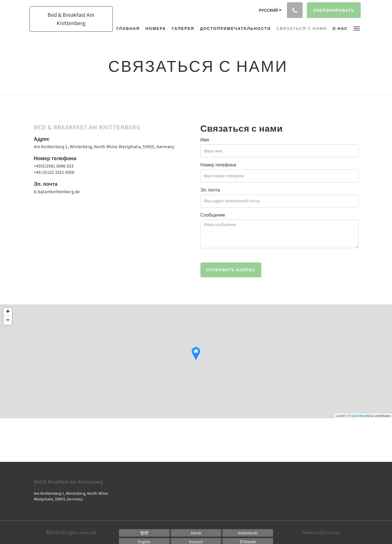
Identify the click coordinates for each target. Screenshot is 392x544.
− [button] (8, 321)
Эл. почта (210, 190)
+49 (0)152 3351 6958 (54, 172)
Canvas (333, 532)
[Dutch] (248, 533)
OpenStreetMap (362, 416)
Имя (205, 140)
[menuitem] (130, 28)
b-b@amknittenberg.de (57, 191)
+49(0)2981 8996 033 (54, 166)
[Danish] (196, 533)
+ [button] (8, 312)
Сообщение (213, 215)
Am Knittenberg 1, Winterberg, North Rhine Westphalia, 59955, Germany (104, 146)
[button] (357, 28)
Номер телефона (218, 165)
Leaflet (341, 416)
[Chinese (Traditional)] (144, 533)
